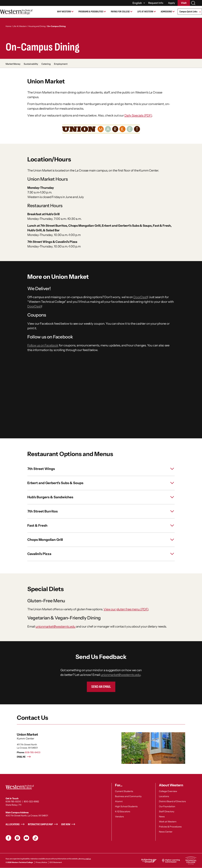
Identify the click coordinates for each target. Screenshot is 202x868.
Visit (184, 3)
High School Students (126, 806)
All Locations (13, 824)
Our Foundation (167, 806)
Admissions (166, 12)
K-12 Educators (123, 811)
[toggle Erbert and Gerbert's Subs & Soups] (101, 483)
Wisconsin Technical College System (191, 861)
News (162, 816)
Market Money (13, 64)
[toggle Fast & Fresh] (101, 526)
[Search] (193, 3)
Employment (61, 64)
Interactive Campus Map (40, 824)
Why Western (64, 12)
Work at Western (168, 822)
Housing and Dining (37, 26)
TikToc (35, 838)
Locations (164, 796)
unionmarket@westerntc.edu (56, 627)
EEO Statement (56, 862)
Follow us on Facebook (43, 345)
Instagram (17, 838)
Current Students (124, 791)
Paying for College (120, 12)
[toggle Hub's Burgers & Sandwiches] (101, 497)
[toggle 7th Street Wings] (101, 469)
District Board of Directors (172, 801)
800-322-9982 (31, 801)
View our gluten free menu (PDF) (126, 609)
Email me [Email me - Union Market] (24, 757)
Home (8, 26)
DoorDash (140, 297)
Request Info (156, 3)
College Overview (168, 791)
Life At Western (20, 26)
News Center (166, 832)
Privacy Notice (41, 862)
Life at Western (145, 12)
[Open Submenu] (200, 12)
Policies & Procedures (170, 827)
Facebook (8, 838)
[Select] (138, 3)
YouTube (26, 838)
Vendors (119, 816)
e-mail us (87, 859)
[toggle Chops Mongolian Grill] (101, 540)
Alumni (119, 801)
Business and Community (128, 796)
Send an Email (101, 687)
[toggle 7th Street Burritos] (101, 511)
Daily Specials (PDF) (138, 115)
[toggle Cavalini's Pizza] (101, 554)
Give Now (66, 824)
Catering (46, 64)
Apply (172, 3)
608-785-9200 (13, 801)
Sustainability (31, 64)
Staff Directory (167, 811)
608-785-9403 (33, 752)
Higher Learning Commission (171, 861)
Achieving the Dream (149, 861)
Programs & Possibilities (91, 12)
